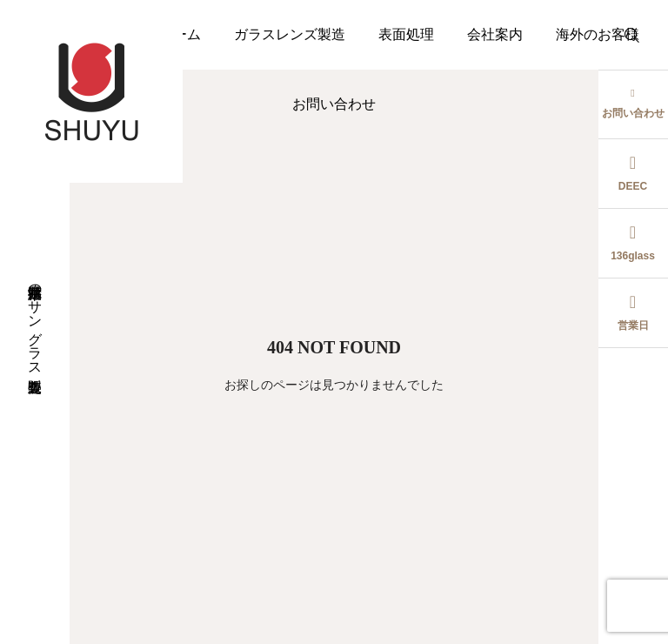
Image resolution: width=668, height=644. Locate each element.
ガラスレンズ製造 (290, 34)
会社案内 (495, 34)
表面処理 (406, 34)
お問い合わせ (334, 104)
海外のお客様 (598, 34)
